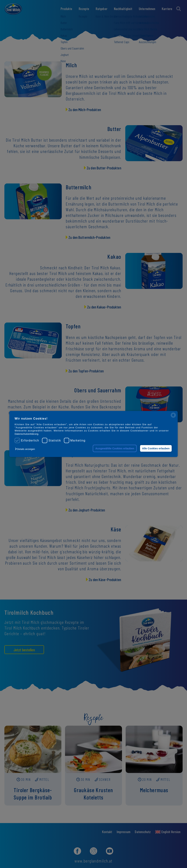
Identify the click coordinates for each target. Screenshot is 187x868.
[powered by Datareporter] (173, 417)
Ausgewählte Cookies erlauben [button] (115, 448)
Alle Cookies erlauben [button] (156, 448)
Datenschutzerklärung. (27, 434)
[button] (26, 449)
